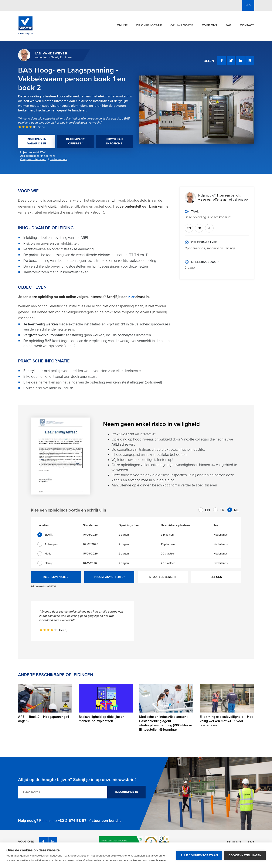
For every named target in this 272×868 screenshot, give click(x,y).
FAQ (228, 25)
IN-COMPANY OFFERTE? (75, 141)
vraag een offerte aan (213, 200)
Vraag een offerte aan (33, 159)
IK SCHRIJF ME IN (126, 792)
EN (189, 228)
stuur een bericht (106, 821)
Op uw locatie (182, 25)
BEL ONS (216, 577)
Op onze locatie (149, 25)
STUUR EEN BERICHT (163, 577)
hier (132, 297)
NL (209, 228)
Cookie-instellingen (245, 855)
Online (122, 25)
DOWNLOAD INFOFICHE (114, 141)
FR (199, 228)
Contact (247, 25)
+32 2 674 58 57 (72, 821)
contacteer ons (59, 159)
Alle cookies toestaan (199, 855)
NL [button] (248, 5)
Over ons (209, 25)
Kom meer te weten (155, 860)
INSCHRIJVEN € (56, 577)
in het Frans (48, 156)
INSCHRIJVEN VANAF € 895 (37, 141)
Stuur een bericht (229, 195)
